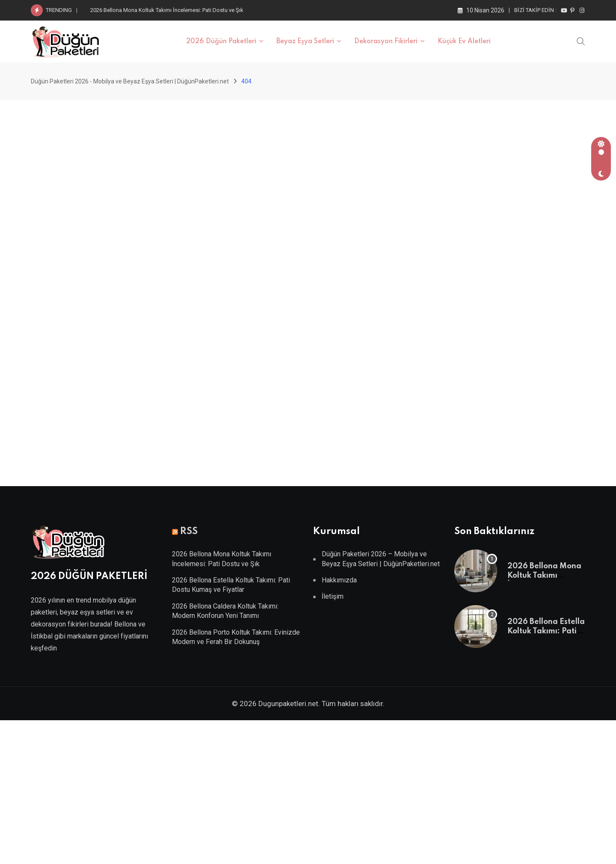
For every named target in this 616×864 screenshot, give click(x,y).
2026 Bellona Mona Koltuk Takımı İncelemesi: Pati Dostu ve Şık (167, 10)
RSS (189, 531)
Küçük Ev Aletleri (464, 42)
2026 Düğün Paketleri (221, 42)
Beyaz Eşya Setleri (305, 42)
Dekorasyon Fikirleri (386, 42)
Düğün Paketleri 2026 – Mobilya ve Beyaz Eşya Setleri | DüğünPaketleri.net (381, 559)
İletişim (333, 596)
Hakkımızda (339, 580)
